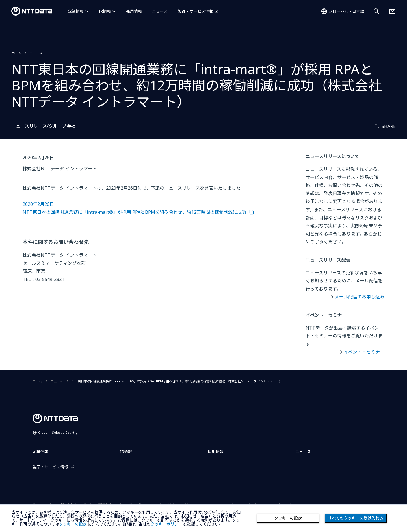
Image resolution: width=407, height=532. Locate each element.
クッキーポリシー (166, 524)
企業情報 (76, 11)
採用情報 (134, 11)
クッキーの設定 (288, 518)
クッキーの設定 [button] (73, 524)
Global (58, 432)
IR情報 (105, 11)
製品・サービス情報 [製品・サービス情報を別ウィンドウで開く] (196, 11)
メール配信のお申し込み (360, 297)
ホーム (16, 53)
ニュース (160, 11)
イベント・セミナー (364, 352)
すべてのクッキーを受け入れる (356, 518)
